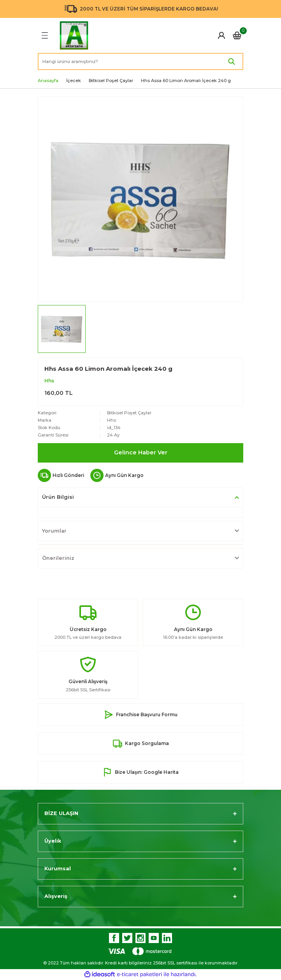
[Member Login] (221, 35)
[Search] (140, 61)
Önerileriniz (58, 558)
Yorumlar (54, 531)
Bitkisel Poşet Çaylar (129, 413)
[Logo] (74, 35)
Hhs (49, 381)
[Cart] (237, 35)
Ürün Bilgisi (58, 497)
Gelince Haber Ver (141, 452)
